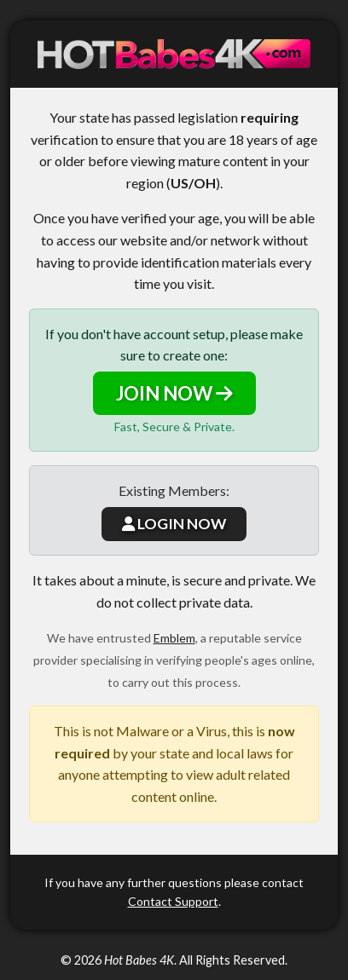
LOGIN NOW (174, 524)
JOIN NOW (174, 393)
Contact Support (173, 901)
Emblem (174, 638)
